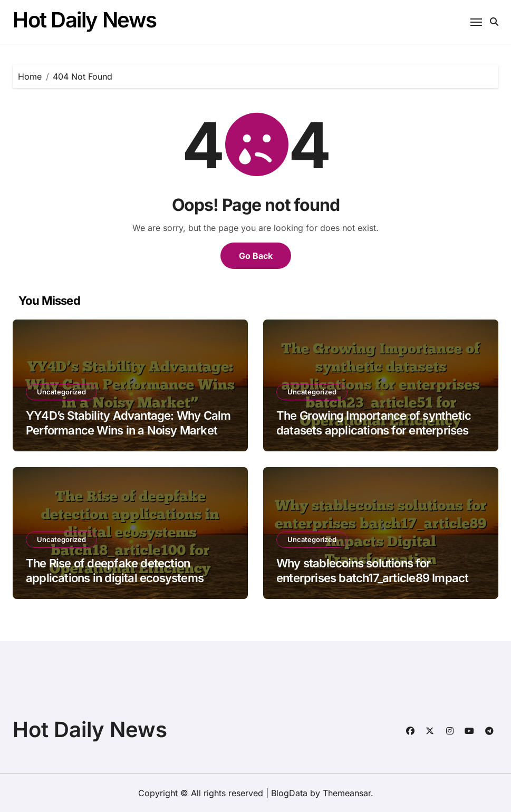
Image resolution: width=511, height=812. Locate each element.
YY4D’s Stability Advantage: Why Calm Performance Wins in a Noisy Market (128, 423)
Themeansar (347, 793)
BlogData (289, 793)
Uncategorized (61, 392)
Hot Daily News (85, 20)
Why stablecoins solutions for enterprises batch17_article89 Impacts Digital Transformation (375, 578)
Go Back (256, 256)
